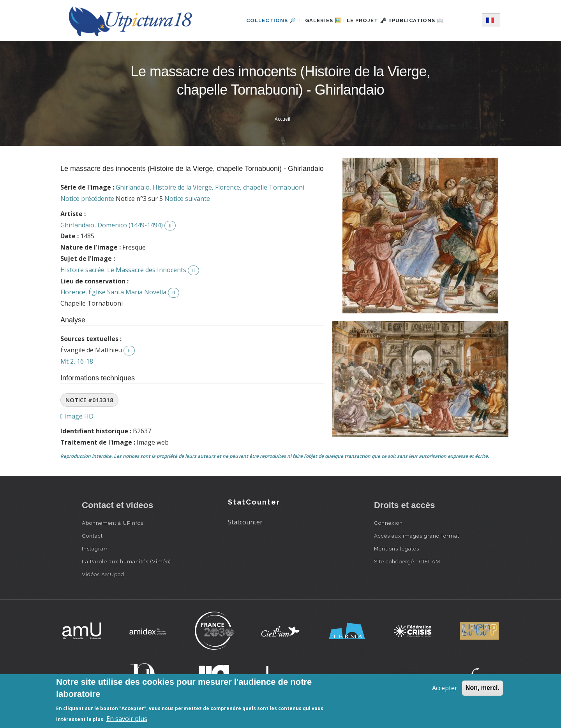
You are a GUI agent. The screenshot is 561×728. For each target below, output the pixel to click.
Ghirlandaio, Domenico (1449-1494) (112, 225)
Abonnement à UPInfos (113, 523)
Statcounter (245, 522)
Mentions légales (397, 549)
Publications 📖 (429, 20)
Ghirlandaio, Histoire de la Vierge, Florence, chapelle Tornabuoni (210, 187)
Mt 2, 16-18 (77, 361)
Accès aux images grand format (417, 536)
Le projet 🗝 (369, 20)
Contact (92, 536)
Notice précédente (87, 199)
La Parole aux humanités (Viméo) (126, 561)
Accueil (282, 119)
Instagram (95, 549)
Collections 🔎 (260, 20)
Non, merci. (482, 688)
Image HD (77, 416)
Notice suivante (187, 199)
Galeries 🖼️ (317, 20)
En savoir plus (127, 719)
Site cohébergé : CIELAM (407, 561)
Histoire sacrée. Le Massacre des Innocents (123, 270)
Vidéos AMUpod (103, 574)
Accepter (445, 688)
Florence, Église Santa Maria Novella (113, 292)
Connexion (388, 523)
